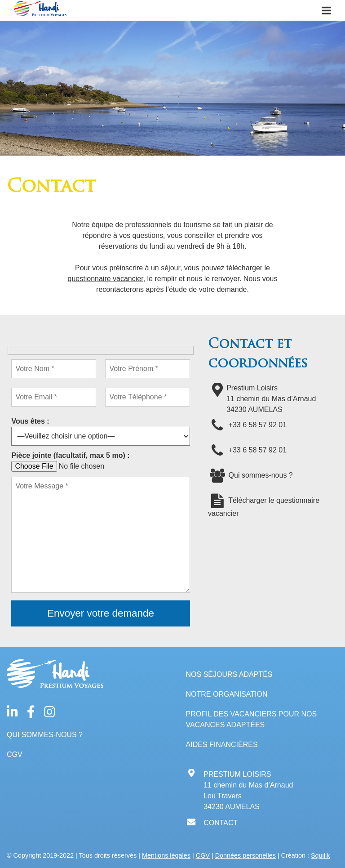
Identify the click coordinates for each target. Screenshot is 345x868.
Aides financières (222, 745)
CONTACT (221, 823)
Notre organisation (227, 694)
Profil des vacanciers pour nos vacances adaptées (252, 719)
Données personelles (245, 855)
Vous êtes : (30, 421)
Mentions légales (166, 855)
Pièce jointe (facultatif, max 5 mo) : (70, 455)
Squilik (320, 855)
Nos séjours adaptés (229, 674)
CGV (15, 754)
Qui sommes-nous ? (250, 475)
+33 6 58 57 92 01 (247, 425)
